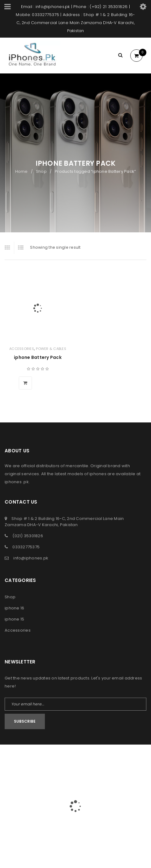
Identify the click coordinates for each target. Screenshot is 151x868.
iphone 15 (14, 619)
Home (22, 171)
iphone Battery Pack (38, 357)
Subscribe (25, 721)
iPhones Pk (63, 758)
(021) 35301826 (28, 536)
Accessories (22, 349)
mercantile (77, 466)
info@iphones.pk (31, 558)
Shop (41, 171)
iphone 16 (14, 608)
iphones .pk (17, 482)
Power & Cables (51, 349)
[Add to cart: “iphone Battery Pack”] (25, 383)
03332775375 (26, 547)
